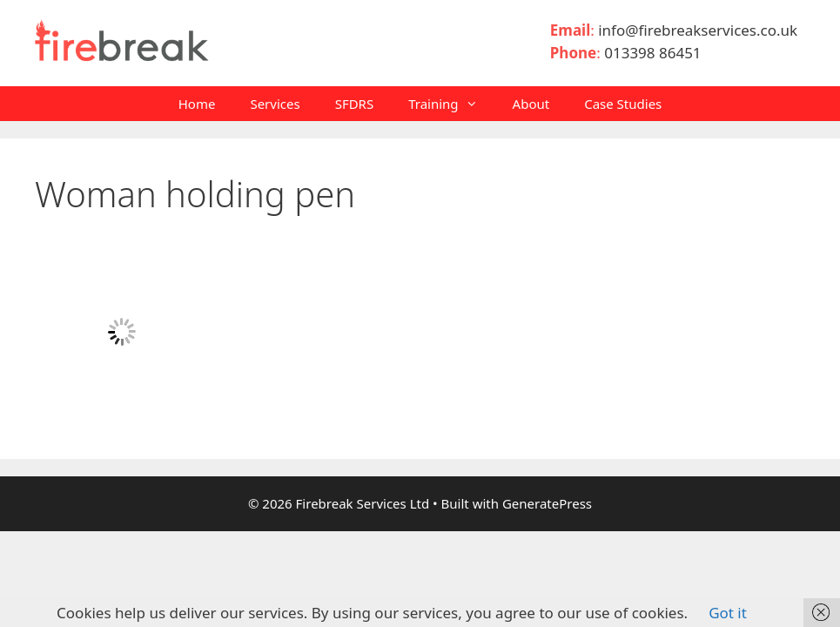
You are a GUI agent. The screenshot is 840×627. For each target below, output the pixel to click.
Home (197, 104)
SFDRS (355, 104)
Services (275, 104)
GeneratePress (547, 503)
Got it (728, 613)
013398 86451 (652, 53)
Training (451, 104)
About (531, 104)
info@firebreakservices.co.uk (702, 30)
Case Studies (623, 104)
